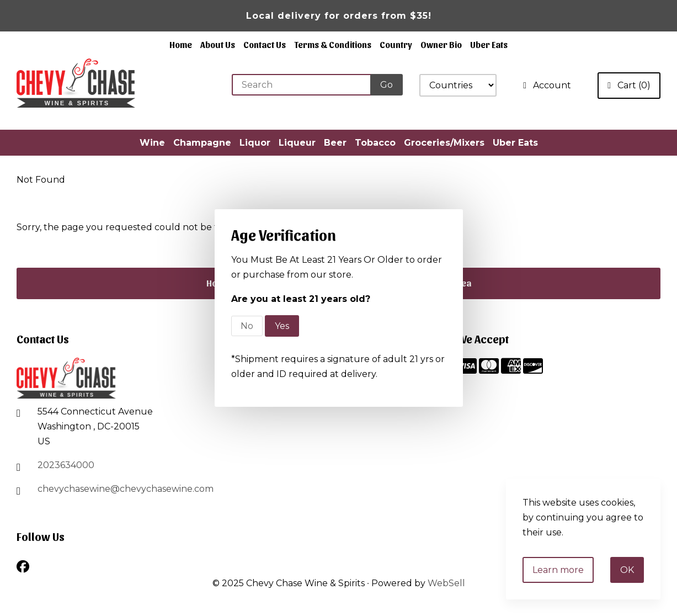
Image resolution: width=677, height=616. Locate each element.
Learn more (558, 570)
